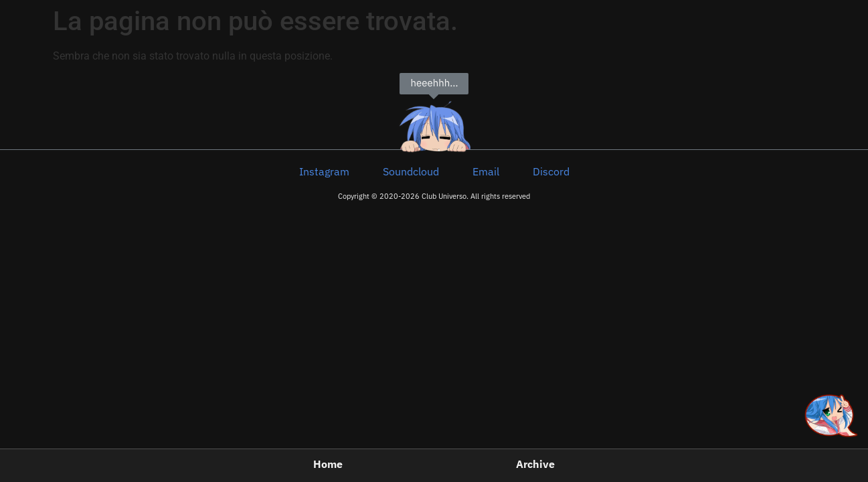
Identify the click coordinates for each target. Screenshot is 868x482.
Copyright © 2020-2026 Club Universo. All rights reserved (434, 196)
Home (328, 465)
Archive (535, 465)
